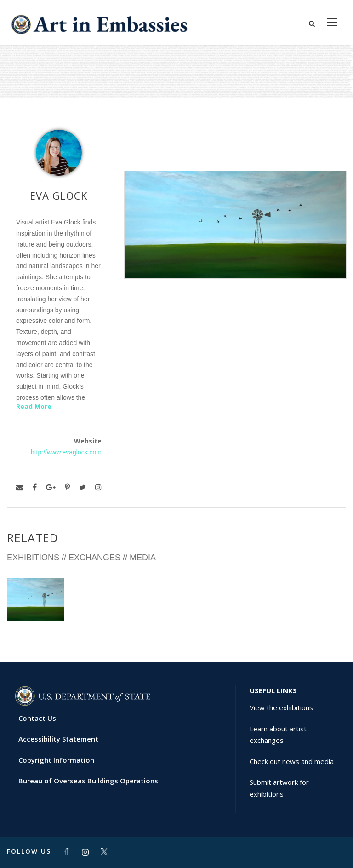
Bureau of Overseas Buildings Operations (88, 781)
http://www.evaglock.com (66, 452)
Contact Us (37, 718)
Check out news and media (292, 761)
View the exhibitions (281, 707)
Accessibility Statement (58, 739)
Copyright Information (56, 760)
